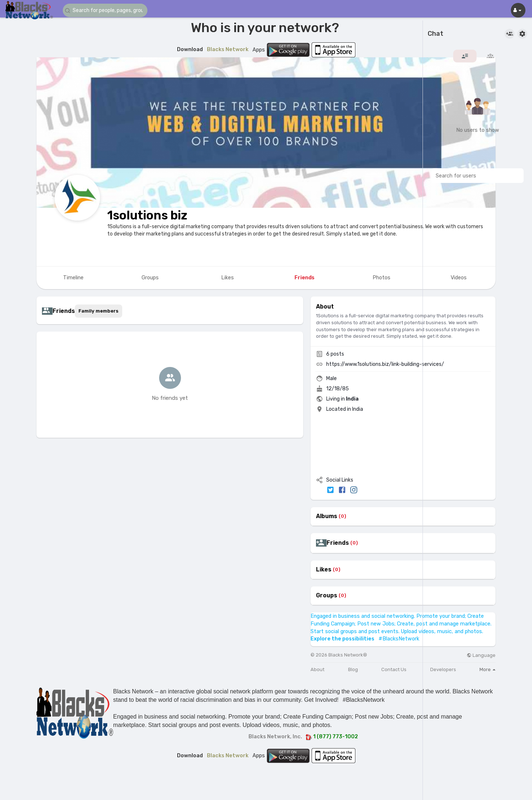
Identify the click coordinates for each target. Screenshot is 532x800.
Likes (324, 570)
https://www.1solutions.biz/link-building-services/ (385, 364)
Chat (435, 34)
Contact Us (394, 669)
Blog (353, 669)
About (317, 669)
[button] (107, 10)
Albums (327, 516)
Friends (338, 543)
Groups (327, 596)
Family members (99, 311)
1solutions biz (147, 215)
